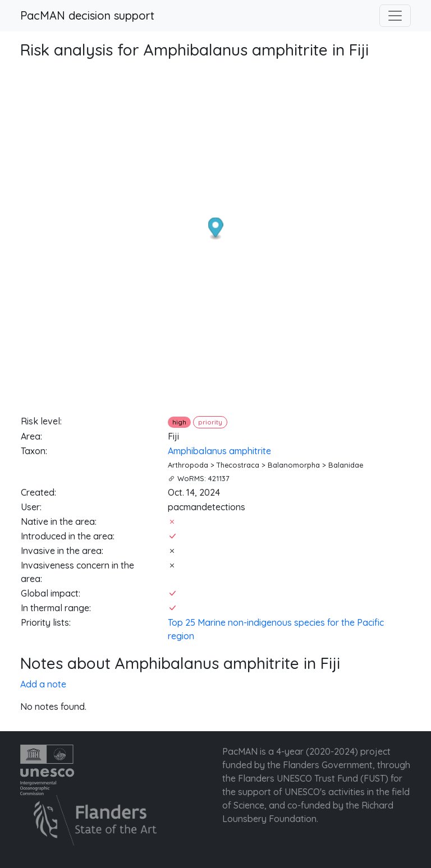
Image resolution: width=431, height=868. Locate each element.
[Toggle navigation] (395, 16)
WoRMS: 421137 (203, 478)
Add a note (43, 684)
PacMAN (240, 751)
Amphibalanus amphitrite (219, 451)
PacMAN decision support (87, 15)
